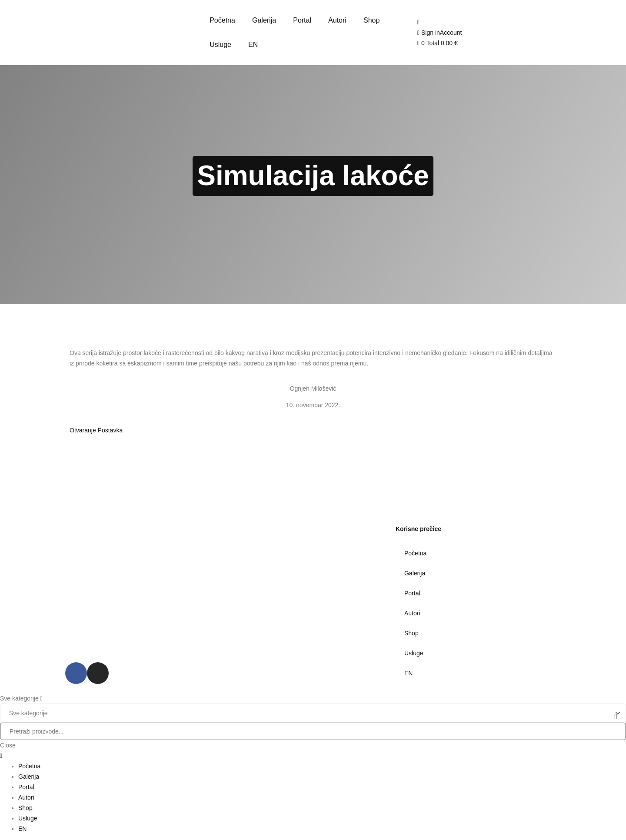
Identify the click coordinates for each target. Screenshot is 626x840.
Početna (415, 553)
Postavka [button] (110, 430)
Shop (411, 633)
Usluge (414, 653)
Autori (412, 613)
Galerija (415, 573)
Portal (412, 593)
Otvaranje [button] (84, 430)
